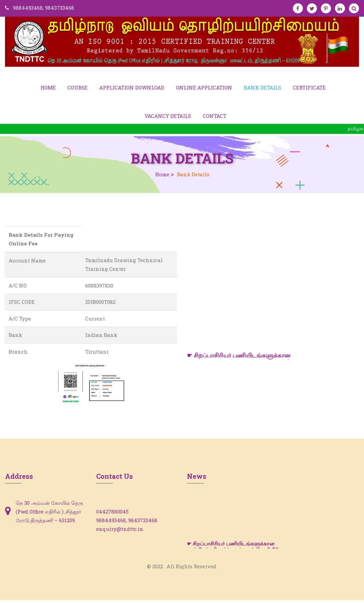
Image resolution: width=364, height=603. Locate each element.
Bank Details (262, 88)
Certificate (309, 88)
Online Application (204, 88)
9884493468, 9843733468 (44, 8)
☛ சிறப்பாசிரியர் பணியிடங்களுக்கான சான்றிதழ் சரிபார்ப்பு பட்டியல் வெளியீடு (233, 551)
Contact (215, 119)
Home (48, 88)
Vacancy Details (168, 119)
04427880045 (112, 515)
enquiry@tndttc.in (120, 532)
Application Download (132, 88)
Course (77, 88)
